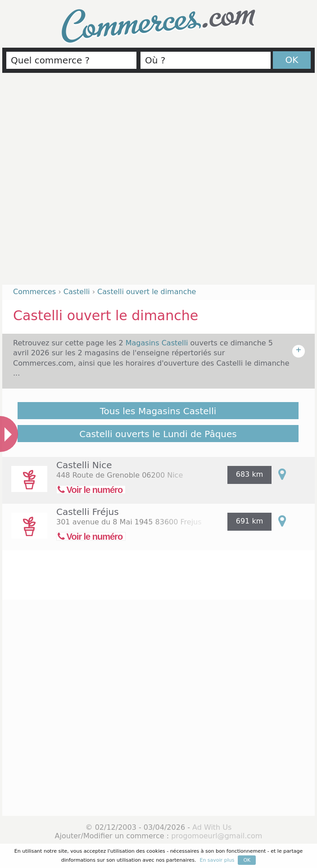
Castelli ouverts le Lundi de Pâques (158, 434)
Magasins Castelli (158, 343)
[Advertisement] (92, 183)
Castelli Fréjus (88, 512)
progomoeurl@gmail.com (217, 836)
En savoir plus (217, 860)
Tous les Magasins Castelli (158, 411)
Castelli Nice (84, 465)
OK (292, 60)
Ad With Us (212, 827)
